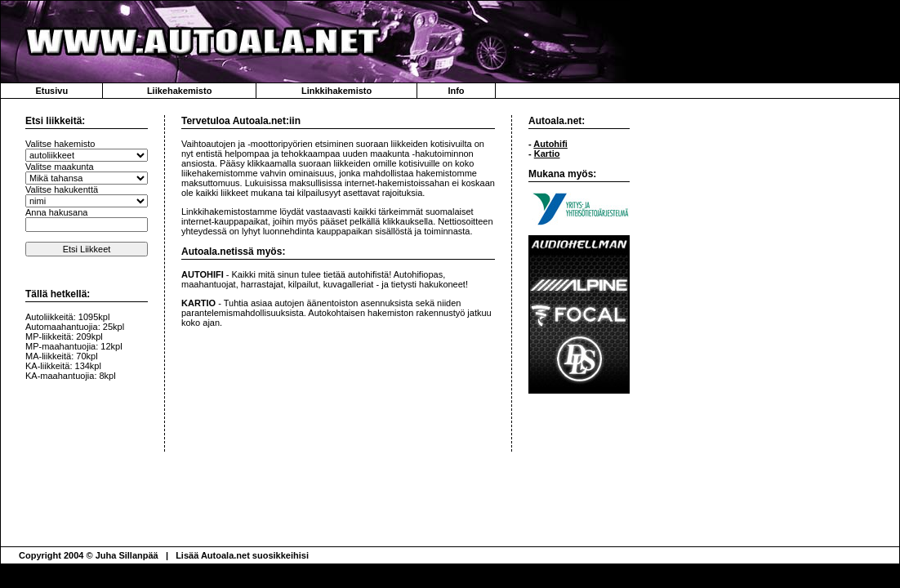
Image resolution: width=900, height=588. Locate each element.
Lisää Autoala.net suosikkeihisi (242, 555)
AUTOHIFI (203, 274)
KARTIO (198, 303)
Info (456, 91)
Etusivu (51, 91)
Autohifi (550, 144)
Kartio (547, 154)
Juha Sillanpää (127, 555)
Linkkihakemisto (336, 91)
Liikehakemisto (179, 91)
